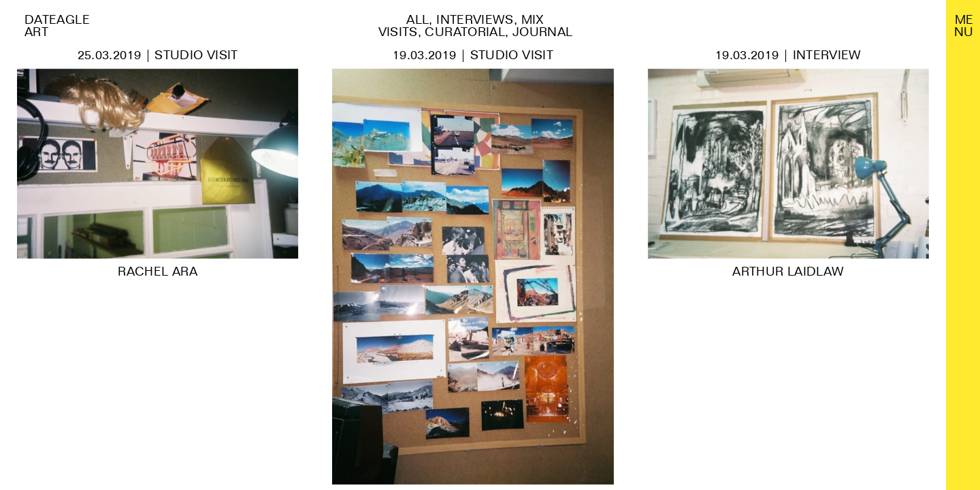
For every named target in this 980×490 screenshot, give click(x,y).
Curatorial (465, 32)
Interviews (475, 19)
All (418, 19)
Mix (533, 19)
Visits (398, 32)
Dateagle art (57, 26)
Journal (543, 32)
